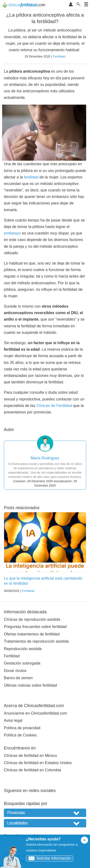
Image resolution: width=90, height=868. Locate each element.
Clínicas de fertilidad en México (30, 756)
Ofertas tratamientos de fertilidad (32, 634)
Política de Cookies (20, 735)
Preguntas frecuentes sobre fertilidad (35, 627)
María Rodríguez (45, 458)
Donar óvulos (15, 671)
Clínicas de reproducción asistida (32, 619)
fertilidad (31, 177)
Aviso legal (13, 720)
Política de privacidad (22, 728)
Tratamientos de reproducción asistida (36, 641)
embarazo (12, 233)
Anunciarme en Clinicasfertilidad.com (35, 713)
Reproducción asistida (23, 649)
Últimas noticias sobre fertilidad (30, 685)
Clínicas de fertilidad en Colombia (32, 770)
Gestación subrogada (22, 663)
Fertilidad (59, 56)
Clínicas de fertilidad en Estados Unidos (38, 763)
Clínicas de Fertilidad (54, 406)
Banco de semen (18, 678)
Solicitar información (49, 858)
